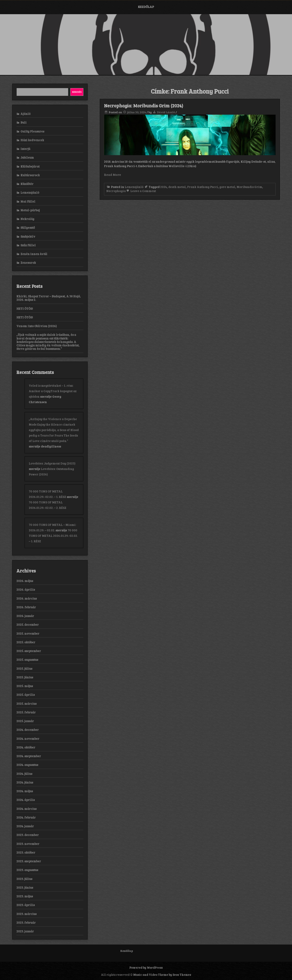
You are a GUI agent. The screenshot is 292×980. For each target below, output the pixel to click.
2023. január (25, 931)
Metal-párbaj (30, 210)
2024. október (26, 747)
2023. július (24, 879)
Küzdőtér (27, 184)
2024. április (26, 800)
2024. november (28, 739)
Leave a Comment (141, 191)
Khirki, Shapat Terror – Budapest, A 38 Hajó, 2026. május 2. (49, 298)
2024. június (25, 782)
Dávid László (166, 112)
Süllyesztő (28, 227)
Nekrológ (27, 219)
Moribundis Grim (249, 187)
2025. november (28, 633)
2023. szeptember (29, 861)
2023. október (26, 852)
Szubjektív (28, 236)
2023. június (25, 887)
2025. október (26, 642)
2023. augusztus (27, 870)
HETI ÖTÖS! (25, 309)
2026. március (27, 598)
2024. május (25, 791)
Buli (24, 122)
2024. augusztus (27, 765)
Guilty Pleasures (32, 131)
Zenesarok (28, 263)
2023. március (26, 914)
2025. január (25, 721)
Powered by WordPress (146, 967)
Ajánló (25, 114)
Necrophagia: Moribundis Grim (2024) (144, 106)
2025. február (26, 712)
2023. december (28, 835)
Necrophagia (116, 191)
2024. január (25, 826)
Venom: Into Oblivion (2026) (37, 326)
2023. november (28, 844)
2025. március (26, 704)
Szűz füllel (28, 245)
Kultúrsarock (30, 175)
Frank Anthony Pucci (203, 187)
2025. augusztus (27, 660)
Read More (113, 175)
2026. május (25, 581)
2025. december (28, 625)
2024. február (26, 817)
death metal (177, 187)
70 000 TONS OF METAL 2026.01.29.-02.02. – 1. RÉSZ (53, 536)
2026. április (26, 589)
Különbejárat (30, 166)
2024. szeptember (29, 756)
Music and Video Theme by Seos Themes (162, 975)
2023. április (26, 905)
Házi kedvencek (32, 140)
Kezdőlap (146, 7)
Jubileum (27, 157)
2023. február (26, 922)
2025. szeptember (29, 651)
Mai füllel (28, 201)
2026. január (25, 616)
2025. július (24, 668)
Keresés (77, 92)
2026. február (26, 607)
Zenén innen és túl (34, 254)
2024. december (28, 730)
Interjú (25, 149)
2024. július (24, 774)
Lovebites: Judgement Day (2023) (52, 463)
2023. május (25, 896)
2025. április (26, 695)
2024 (164, 187)
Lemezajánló (134, 187)
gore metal (227, 187)
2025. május (25, 686)
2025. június (25, 677)
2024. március (26, 809)
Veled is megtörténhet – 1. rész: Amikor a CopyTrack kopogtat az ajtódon (53, 391)
